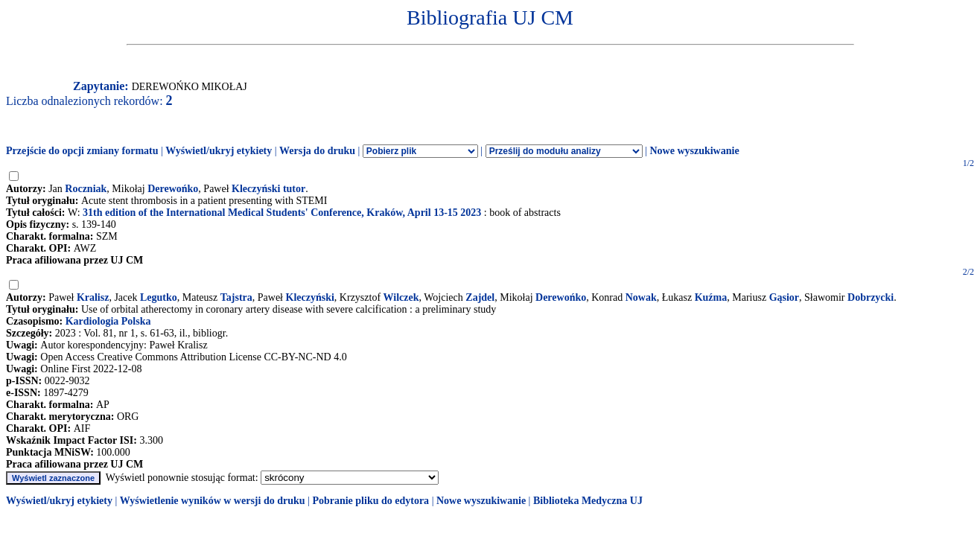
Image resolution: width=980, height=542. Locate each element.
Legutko (159, 297)
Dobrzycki (871, 297)
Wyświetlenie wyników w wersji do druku (213, 501)
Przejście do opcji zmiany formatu (82, 151)
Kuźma (711, 297)
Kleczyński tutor (268, 189)
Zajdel (480, 297)
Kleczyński (310, 297)
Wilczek (401, 297)
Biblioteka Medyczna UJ (588, 501)
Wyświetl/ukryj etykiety (219, 151)
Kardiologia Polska (108, 321)
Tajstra (236, 297)
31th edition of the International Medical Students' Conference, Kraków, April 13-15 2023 (282, 213)
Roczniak (86, 189)
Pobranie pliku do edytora (370, 501)
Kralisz (93, 297)
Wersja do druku (317, 151)
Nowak (641, 297)
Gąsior (784, 297)
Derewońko (173, 189)
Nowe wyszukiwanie (694, 151)
